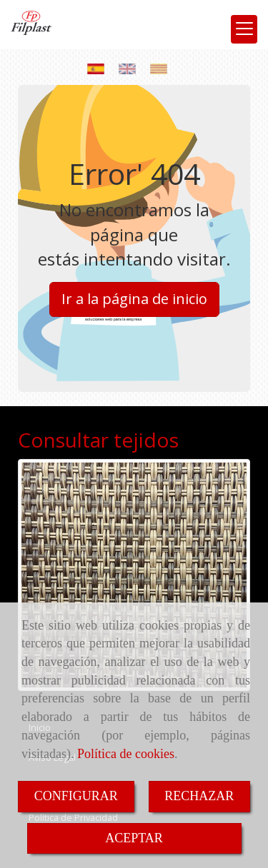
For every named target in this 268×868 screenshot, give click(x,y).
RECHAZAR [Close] (199, 796)
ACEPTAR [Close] (134, 838)
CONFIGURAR (76, 796)
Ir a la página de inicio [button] (134, 299)
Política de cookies (126, 754)
